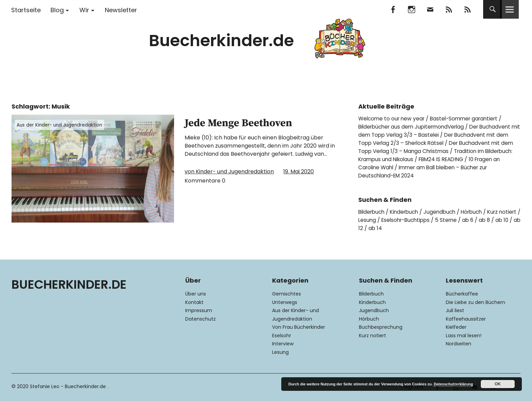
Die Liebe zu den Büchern (476, 302)
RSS (467, 9)
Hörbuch (478, 212)
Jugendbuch (445, 212)
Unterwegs (285, 302)
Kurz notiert (373, 336)
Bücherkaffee (462, 294)
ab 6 (498, 220)
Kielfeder (456, 327)
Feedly (449, 9)
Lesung (391, 220)
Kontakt (194, 302)
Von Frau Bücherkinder (299, 327)
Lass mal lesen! (464, 336)
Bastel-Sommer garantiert (469, 119)
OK (498, 384)
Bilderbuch (373, 212)
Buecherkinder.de (221, 41)
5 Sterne (475, 220)
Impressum (199, 310)
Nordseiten (459, 344)
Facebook (393, 9)
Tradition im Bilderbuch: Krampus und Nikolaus (436, 155)
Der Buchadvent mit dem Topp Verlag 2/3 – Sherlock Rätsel (435, 139)
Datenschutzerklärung (453, 384)
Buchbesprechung (381, 327)
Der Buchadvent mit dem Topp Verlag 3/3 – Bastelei (439, 131)
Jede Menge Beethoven (251, 122)
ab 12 (393, 228)
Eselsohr (282, 336)
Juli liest (455, 310)
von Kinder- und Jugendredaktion (229, 171)
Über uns (196, 294)
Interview (283, 344)
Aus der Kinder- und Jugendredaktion (62, 125)
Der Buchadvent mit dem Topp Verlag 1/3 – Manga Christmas (435, 147)
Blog (57, 10)
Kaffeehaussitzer (466, 319)
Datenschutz (201, 319)
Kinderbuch (407, 212)
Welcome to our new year (393, 119)
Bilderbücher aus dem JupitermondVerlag (414, 127)
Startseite (26, 10)
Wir (84, 10)
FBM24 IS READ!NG (478, 159)
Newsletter (121, 10)
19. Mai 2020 (299, 171)
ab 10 (374, 228)
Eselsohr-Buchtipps (432, 220)
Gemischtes (287, 294)
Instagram (411, 9)
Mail (430, 9)
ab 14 (412, 228)
